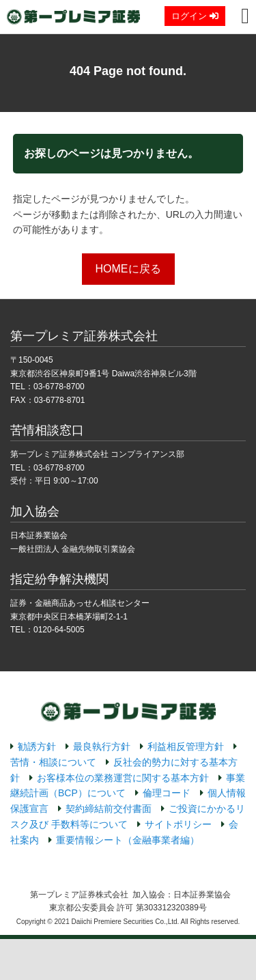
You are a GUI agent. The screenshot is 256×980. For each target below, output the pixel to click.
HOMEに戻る (128, 269)
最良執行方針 (102, 746)
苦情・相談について (53, 762)
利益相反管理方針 (186, 746)
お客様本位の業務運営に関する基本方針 (123, 778)
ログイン (195, 16)
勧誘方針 (37, 746)
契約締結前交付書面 (109, 809)
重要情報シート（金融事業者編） (128, 840)
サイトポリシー (178, 824)
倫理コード (167, 793)
